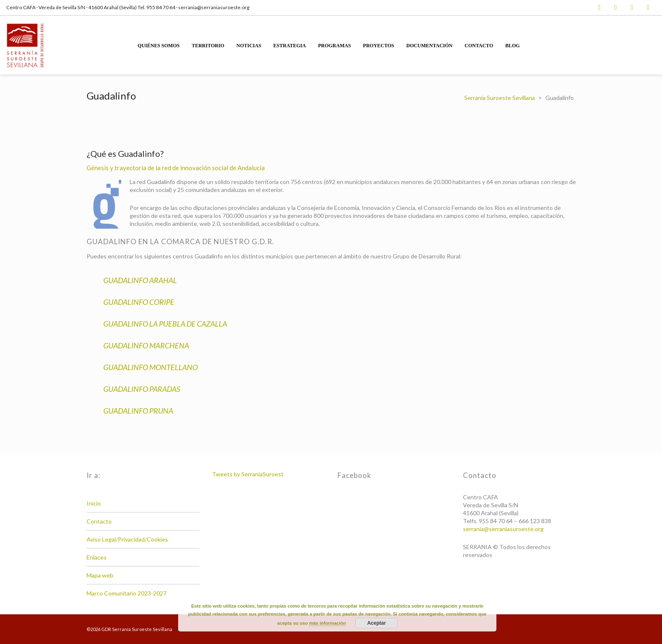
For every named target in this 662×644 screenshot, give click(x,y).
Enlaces (97, 557)
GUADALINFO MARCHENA (146, 345)
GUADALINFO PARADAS (142, 389)
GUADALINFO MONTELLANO (151, 367)
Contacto (99, 521)
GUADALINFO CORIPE (139, 302)
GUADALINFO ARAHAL (140, 280)
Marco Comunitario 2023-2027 (127, 593)
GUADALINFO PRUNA (138, 411)
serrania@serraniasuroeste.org (503, 529)
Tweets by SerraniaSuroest (248, 474)
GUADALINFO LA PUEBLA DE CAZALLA (165, 324)
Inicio (94, 503)
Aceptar (377, 623)
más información (327, 623)
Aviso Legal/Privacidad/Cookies (127, 539)
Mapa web (100, 575)
